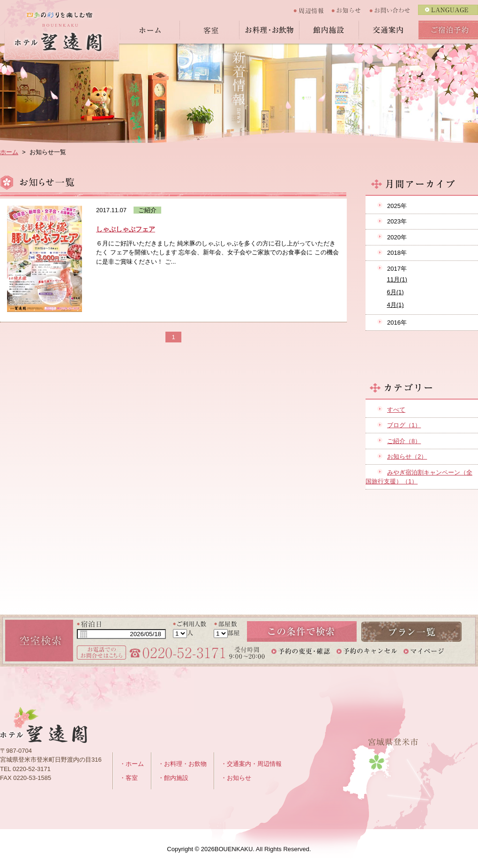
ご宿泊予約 (448, 30)
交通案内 (388, 30)
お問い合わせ (394, 10)
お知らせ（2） (407, 456)
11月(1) (397, 279)
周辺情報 (312, 10)
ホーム (150, 30)
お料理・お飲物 (269, 30)
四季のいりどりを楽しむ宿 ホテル (60, 36)
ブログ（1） (404, 425)
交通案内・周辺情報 (254, 764)
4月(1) (396, 305)
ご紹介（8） (404, 441)
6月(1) (396, 292)
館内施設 (329, 30)
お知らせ (351, 10)
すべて (396, 410)
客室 (209, 30)
